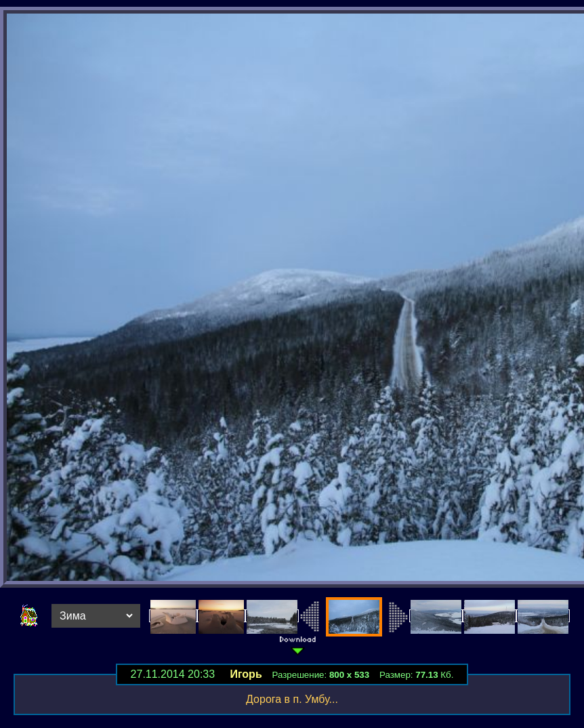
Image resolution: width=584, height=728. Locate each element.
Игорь (246, 674)
